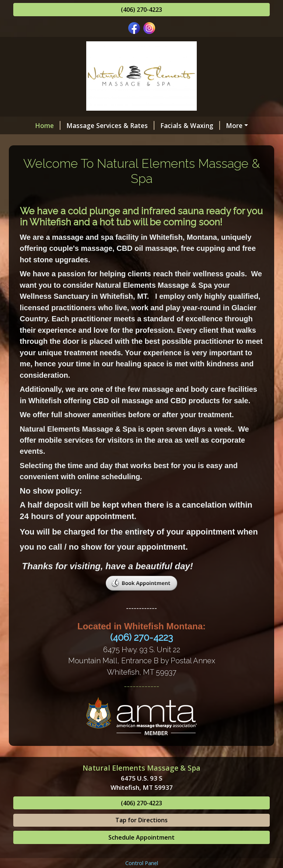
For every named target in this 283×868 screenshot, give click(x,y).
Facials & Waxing (174, 125)
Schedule (36, 156)
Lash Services (234, 125)
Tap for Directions (141, 851)
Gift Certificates (48, 141)
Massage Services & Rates (95, 125)
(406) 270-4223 (141, 10)
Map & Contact (182, 156)
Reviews (76, 156)
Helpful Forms (123, 156)
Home (32, 125)
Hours (231, 141)
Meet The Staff (186, 141)
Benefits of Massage (117, 141)
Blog (222, 156)
